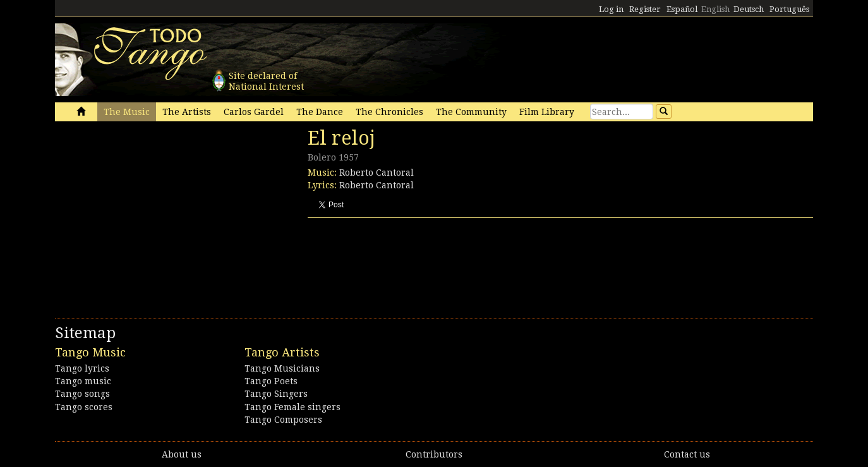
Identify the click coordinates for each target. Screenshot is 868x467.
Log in (611, 9)
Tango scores (84, 407)
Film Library (547, 112)
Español (682, 9)
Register (645, 9)
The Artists (187, 112)
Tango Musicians (282, 368)
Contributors (434, 454)
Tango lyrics (82, 368)
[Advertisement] (150, 214)
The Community (471, 112)
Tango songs (82, 394)
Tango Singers (276, 394)
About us (182, 454)
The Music (127, 112)
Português (789, 9)
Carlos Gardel (254, 112)
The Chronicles (389, 112)
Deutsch (749, 9)
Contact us (687, 454)
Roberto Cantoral (377, 173)
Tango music (83, 381)
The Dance (320, 112)
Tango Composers (283, 420)
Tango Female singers (292, 407)
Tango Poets (271, 381)
